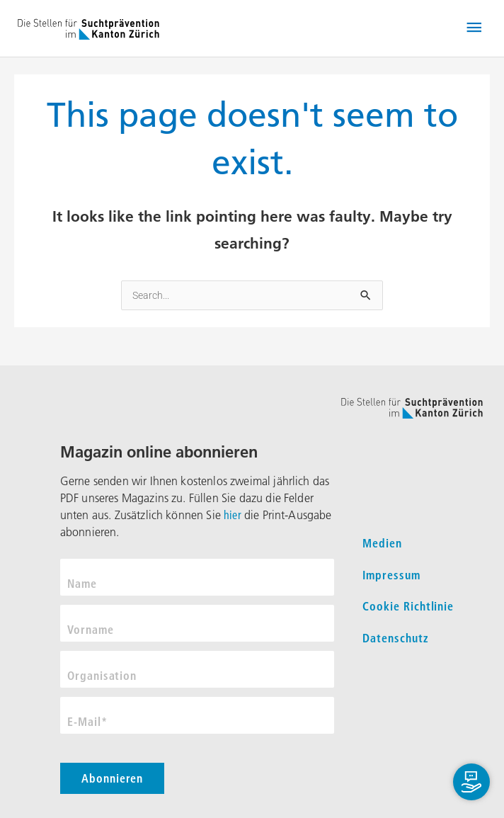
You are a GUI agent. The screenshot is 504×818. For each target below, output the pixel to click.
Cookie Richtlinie (408, 606)
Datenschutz (396, 638)
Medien (382, 543)
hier (233, 515)
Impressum (391, 575)
